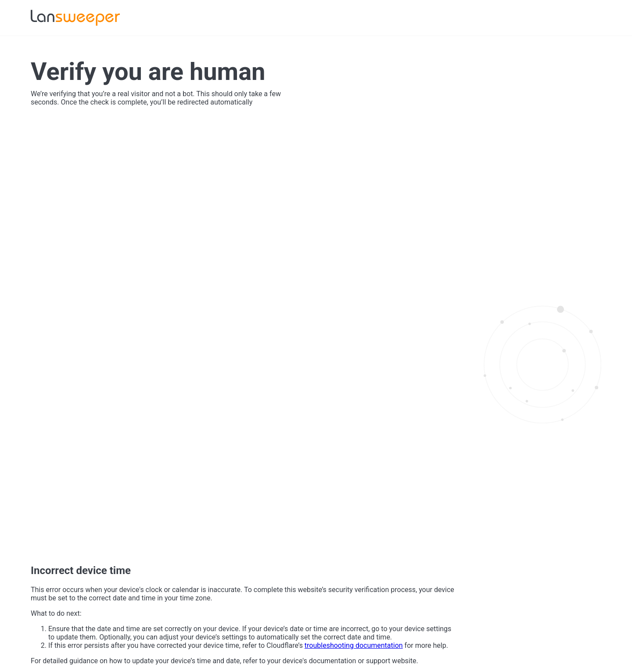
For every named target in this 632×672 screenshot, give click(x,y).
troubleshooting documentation (354, 645)
